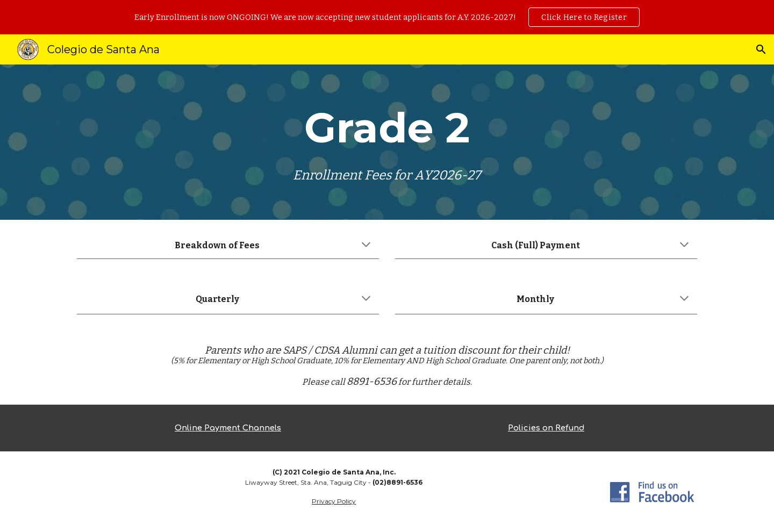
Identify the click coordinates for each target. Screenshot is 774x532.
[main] (387, 142)
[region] (387, 17)
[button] (761, 49)
